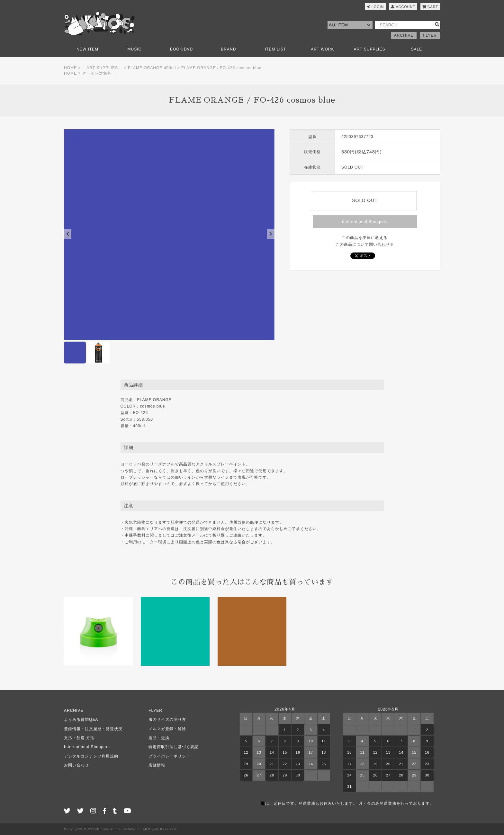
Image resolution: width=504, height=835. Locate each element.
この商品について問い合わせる (365, 244)
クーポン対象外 (97, 73)
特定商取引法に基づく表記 (174, 747)
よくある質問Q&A (81, 720)
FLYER (430, 35)
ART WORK (322, 49)
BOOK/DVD (181, 49)
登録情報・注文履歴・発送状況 (93, 729)
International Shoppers (365, 222)
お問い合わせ (76, 765)
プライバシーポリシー (169, 756)
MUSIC (135, 49)
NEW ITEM (87, 49)
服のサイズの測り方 (167, 720)
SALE (417, 49)
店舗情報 (157, 765)
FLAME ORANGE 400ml (152, 68)
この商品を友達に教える (365, 238)
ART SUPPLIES (370, 49)
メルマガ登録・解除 (167, 729)
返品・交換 (159, 738)
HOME (70, 68)
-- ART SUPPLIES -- (103, 68)
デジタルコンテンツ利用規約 (91, 756)
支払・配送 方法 (79, 738)
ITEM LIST (275, 49)
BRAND (228, 49)
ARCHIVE (404, 35)
